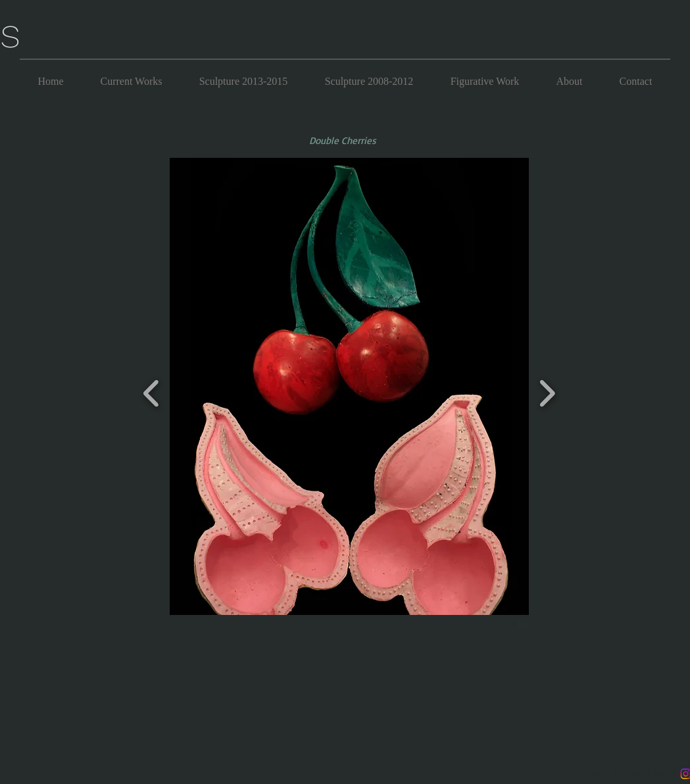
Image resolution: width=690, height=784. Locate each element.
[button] (349, 386)
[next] (547, 392)
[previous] (152, 392)
